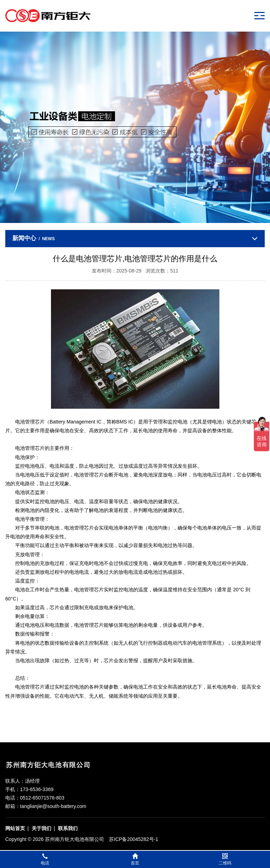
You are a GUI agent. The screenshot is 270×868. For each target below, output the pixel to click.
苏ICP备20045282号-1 (134, 839)
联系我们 (68, 828)
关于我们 (41, 828)
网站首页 (15, 828)
